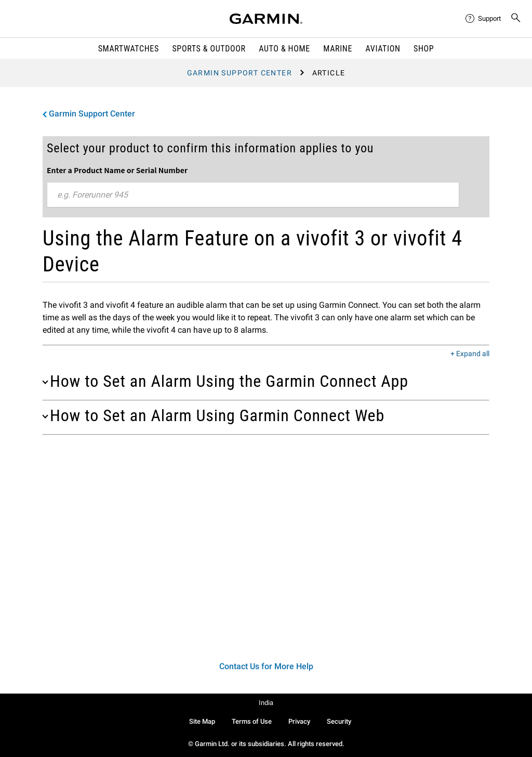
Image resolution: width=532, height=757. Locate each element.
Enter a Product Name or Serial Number (117, 170)
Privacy (299, 721)
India (266, 703)
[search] (516, 19)
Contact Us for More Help (266, 666)
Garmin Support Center (240, 73)
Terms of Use (252, 721)
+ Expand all (470, 354)
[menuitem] (484, 19)
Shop (424, 49)
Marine (338, 49)
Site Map (202, 721)
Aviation (383, 49)
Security (339, 721)
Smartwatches (129, 49)
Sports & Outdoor (209, 49)
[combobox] (253, 195)
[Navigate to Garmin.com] (266, 19)
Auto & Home (284, 49)
